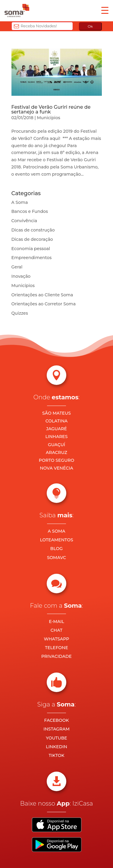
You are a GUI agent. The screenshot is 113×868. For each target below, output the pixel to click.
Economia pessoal (31, 249)
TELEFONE (56, 648)
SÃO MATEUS (56, 413)
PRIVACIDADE (56, 656)
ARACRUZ (56, 452)
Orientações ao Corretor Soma (44, 304)
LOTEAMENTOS (56, 540)
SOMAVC (56, 558)
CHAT (56, 630)
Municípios (48, 118)
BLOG (56, 549)
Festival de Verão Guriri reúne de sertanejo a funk (51, 109)
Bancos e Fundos (30, 211)
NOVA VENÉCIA (56, 468)
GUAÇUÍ (56, 445)
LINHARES (57, 437)
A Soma (20, 202)
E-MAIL (56, 622)
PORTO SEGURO (56, 460)
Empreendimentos (32, 258)
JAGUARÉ (56, 429)
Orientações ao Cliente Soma (42, 295)
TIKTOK (56, 755)
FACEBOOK (56, 720)
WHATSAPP (57, 639)
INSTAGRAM (56, 729)
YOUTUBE (56, 738)
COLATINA (57, 421)
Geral (17, 267)
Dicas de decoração (32, 239)
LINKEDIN (56, 747)
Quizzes (20, 313)
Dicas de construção (33, 230)
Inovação (21, 276)
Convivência (24, 221)
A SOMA (56, 531)
